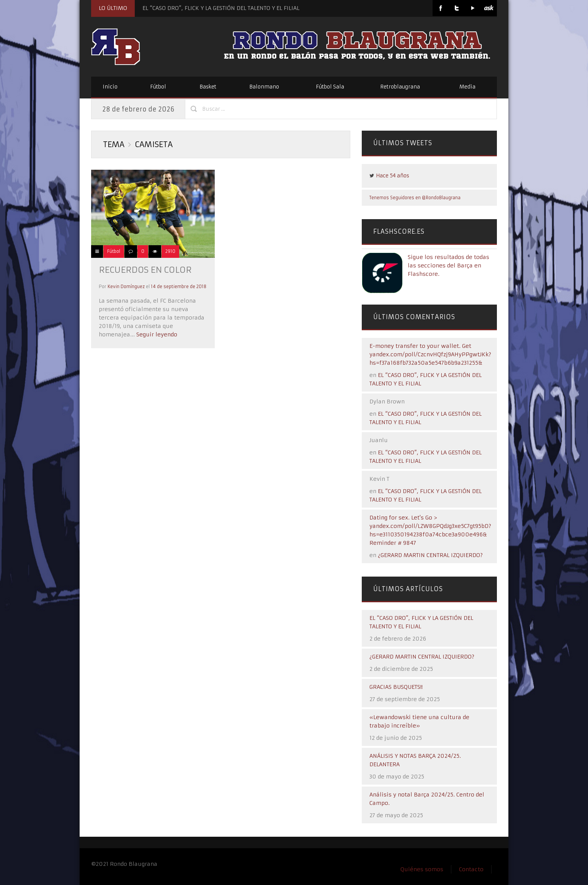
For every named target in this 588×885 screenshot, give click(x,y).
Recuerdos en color (145, 270)
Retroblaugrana (400, 87)
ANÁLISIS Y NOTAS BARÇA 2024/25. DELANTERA (415, 760)
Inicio (110, 87)
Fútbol (158, 87)
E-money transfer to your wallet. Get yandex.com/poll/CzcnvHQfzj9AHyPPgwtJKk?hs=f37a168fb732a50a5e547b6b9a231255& (430, 354)
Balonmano (264, 87)
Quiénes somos (422, 869)
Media (467, 87)
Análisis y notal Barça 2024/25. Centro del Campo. (427, 799)
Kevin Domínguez (126, 287)
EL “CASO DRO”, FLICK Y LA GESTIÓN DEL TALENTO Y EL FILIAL (221, 8)
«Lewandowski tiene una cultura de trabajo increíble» (419, 721)
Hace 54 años (393, 176)
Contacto (471, 869)
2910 (170, 251)
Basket (208, 87)
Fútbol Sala (330, 87)
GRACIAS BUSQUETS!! (396, 687)
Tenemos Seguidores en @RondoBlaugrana (415, 198)
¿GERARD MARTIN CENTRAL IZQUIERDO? (430, 555)
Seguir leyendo (156, 334)
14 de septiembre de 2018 (179, 287)
